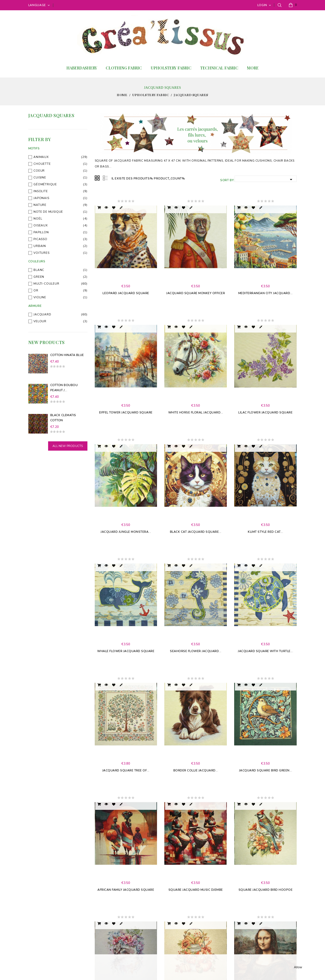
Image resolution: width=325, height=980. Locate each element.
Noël (38, 219)
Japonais (41, 198)
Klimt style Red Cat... (265, 532)
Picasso (40, 239)
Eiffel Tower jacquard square (126, 412)
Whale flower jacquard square (126, 651)
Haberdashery (82, 68)
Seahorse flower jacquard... (196, 651)
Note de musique (48, 212)
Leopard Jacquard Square (126, 293)
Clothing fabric (124, 68)
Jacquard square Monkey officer (196, 293)
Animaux (41, 157)
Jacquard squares (51, 115)
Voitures (41, 253)
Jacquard (42, 314)
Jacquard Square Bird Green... (266, 770)
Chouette (42, 164)
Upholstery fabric (171, 68)
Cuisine (40, 178)
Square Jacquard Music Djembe (196, 890)
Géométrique (45, 184)
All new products (68, 446)
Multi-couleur (46, 284)
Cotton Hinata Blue (67, 355)
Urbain (40, 246)
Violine (40, 297)
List (105, 178)
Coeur (39, 171)
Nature (40, 205)
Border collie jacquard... (196, 770)
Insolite (41, 191)
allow (298, 967)
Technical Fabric (219, 68)
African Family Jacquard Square (126, 890)
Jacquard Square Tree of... (126, 770)
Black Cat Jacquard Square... (196, 532)
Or (36, 290)
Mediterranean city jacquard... (266, 293)
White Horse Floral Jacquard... (196, 412)
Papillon (41, 232)
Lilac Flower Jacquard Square (265, 412)
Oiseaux (41, 225)
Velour (40, 321)
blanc (39, 270)
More (253, 68)
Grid (97, 178)
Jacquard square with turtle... (265, 651)
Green (39, 277)
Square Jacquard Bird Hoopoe (266, 890)
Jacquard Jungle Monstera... (126, 532)
